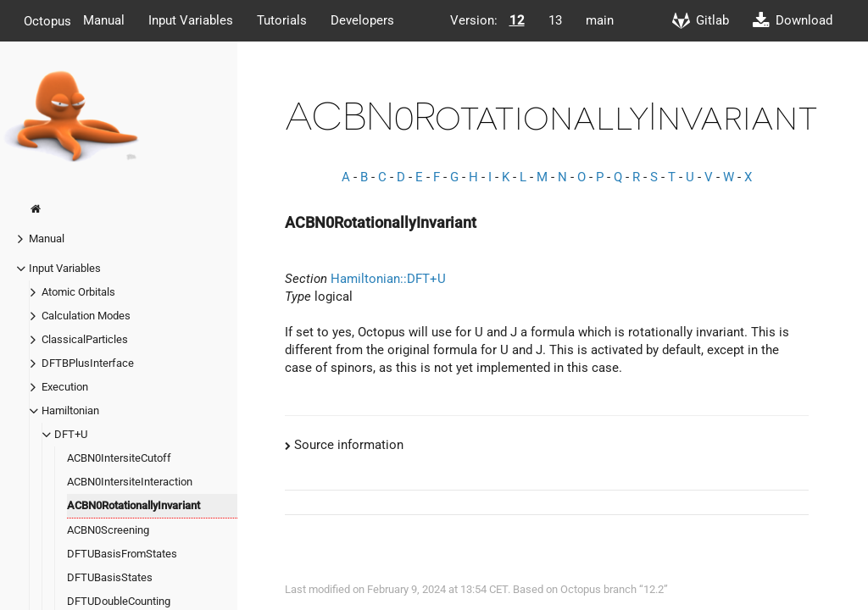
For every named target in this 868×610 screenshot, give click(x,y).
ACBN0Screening (108, 530)
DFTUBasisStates (110, 577)
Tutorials (282, 20)
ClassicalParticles (85, 339)
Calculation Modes (86, 316)
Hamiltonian (70, 410)
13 (555, 20)
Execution (65, 387)
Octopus (47, 20)
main (600, 20)
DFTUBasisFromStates (122, 554)
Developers (362, 20)
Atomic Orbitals (78, 292)
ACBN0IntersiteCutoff (119, 458)
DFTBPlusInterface (88, 363)
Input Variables (191, 20)
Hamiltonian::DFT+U (388, 279)
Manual (104, 20)
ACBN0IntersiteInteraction (130, 482)
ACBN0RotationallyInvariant (134, 505)
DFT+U (71, 434)
